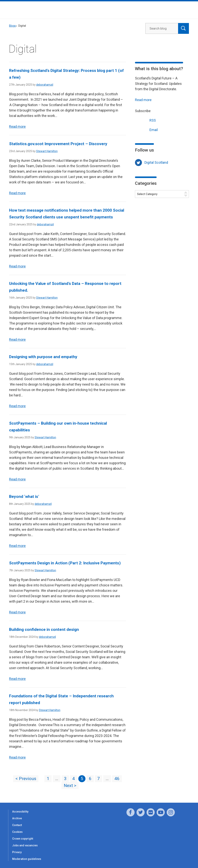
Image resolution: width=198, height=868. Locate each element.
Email (146, 129)
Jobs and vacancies (25, 845)
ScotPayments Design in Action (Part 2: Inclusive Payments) (65, 563)
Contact (17, 825)
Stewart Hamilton (47, 151)
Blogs (12, 26)
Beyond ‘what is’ (24, 497)
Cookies (17, 832)
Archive (17, 818)
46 (117, 779)
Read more (17, 126)
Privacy (17, 852)
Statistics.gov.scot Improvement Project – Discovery (58, 144)
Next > (70, 786)
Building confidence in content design (44, 629)
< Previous (26, 779)
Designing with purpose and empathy (43, 357)
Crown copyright (23, 839)
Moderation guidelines (27, 859)
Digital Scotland (156, 162)
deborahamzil (45, 85)
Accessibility (20, 812)
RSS (145, 120)
